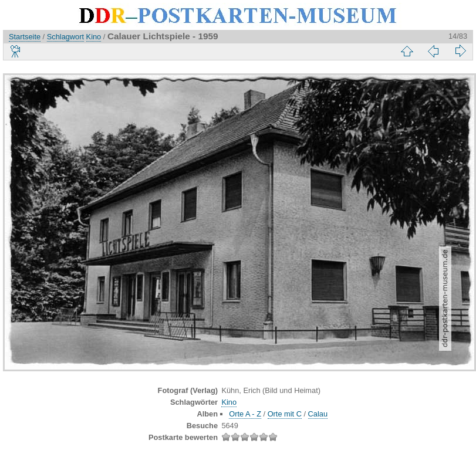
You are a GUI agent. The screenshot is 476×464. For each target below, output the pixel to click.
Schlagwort (65, 37)
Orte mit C (285, 414)
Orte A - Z (245, 414)
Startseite (25, 37)
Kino (94, 37)
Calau (318, 414)
